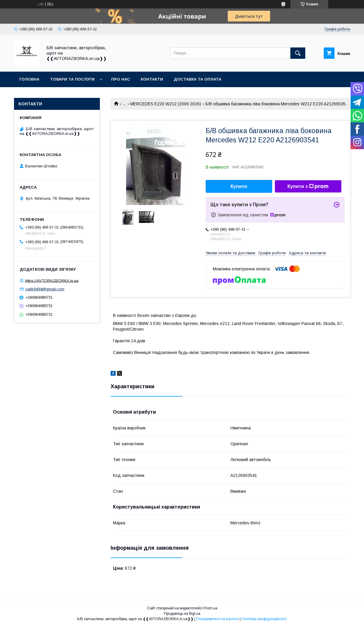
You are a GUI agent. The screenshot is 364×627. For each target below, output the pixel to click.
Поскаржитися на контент (217, 619)
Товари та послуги (72, 79)
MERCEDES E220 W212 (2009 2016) (166, 104)
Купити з (308, 187)
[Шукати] (298, 53)
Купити (239, 186)
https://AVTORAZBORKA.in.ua (52, 280)
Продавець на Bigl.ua (182, 614)
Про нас (121, 79)
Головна (29, 79)
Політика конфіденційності (264, 619)
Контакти (152, 79)
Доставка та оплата (198, 79)
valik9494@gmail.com (45, 289)
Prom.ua (210, 608)
